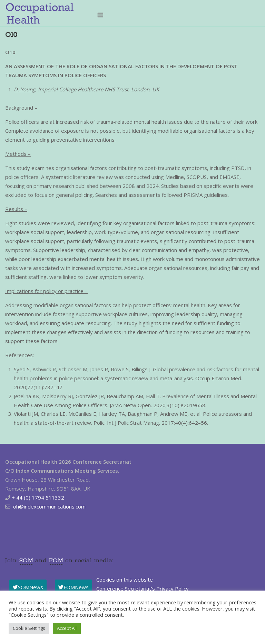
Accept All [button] (67, 628)
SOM (26, 561)
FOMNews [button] (73, 587)
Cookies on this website (125, 580)
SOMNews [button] (28, 587)
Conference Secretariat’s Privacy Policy (143, 588)
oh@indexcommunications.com (49, 506)
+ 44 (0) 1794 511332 (38, 497)
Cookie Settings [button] (29, 628)
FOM (56, 561)
